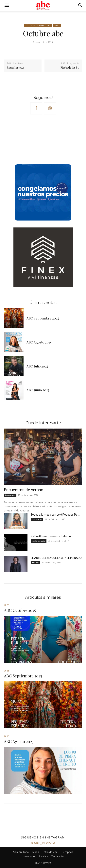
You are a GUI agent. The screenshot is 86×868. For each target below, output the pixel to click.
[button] (7, 5)
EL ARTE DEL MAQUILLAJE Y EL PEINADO (56, 558)
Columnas (10, 495)
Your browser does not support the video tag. (34, 140)
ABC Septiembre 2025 (43, 318)
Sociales (43, 856)
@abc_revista (43, 843)
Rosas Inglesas (16, 68)
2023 (57, 25)
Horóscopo (28, 856)
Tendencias (58, 856)
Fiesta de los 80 (70, 68)
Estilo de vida (39, 541)
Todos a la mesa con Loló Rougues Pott (55, 515)
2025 (7, 605)
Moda (36, 852)
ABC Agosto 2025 (39, 342)
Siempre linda (21, 852)
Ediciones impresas (38, 25)
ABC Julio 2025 (37, 366)
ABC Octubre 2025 (20, 610)
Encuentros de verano (24, 490)
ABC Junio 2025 (38, 390)
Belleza (35, 563)
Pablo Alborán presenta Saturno (51, 536)
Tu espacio (67, 852)
